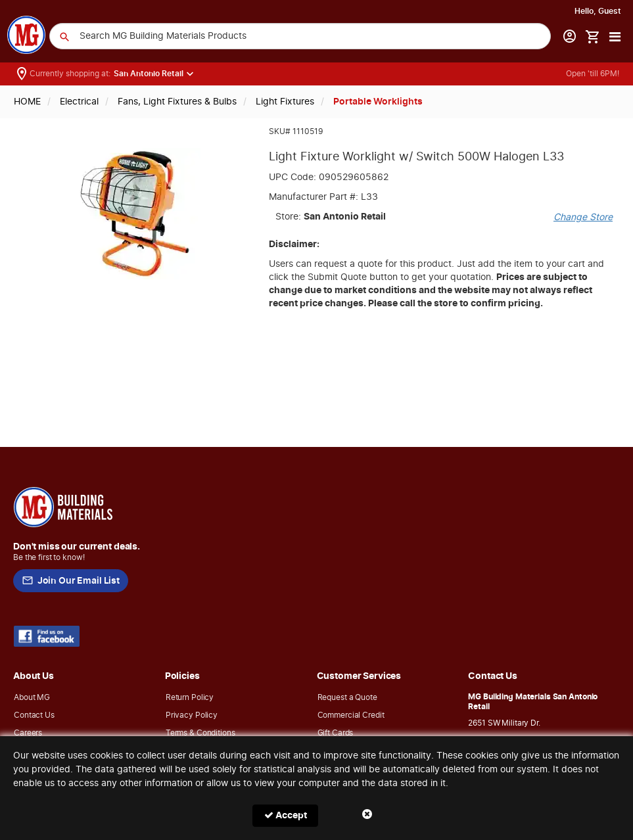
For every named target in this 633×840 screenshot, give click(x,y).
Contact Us (34, 715)
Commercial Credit (351, 715)
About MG (32, 697)
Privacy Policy (192, 715)
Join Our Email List (71, 581)
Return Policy (190, 697)
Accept (286, 815)
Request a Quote (347, 697)
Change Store (583, 218)
